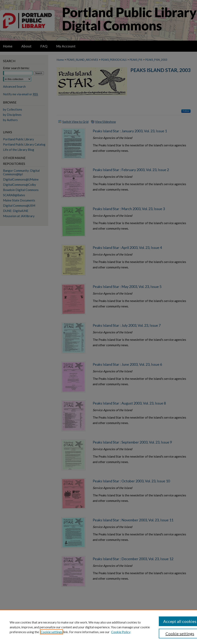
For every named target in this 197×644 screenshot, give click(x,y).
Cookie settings (51, 632)
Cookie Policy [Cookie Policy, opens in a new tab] (121, 632)
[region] (98, 627)
